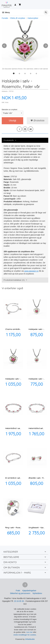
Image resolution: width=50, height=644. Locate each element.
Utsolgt (13, 121)
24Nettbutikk (30, 639)
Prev (7, 45)
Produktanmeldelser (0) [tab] (14, 280)
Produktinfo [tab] (9, 140)
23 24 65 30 (19, 601)
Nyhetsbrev (37, 593)
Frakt (18, 591)
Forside (5, 18)
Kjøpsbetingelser (29, 591)
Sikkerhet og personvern (20, 593)
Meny (6, 12)
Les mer (30, 632)
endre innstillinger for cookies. (25, 635)
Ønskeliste (38, 121)
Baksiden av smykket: (10, 110)
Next (48, 45)
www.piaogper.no (31, 271)
